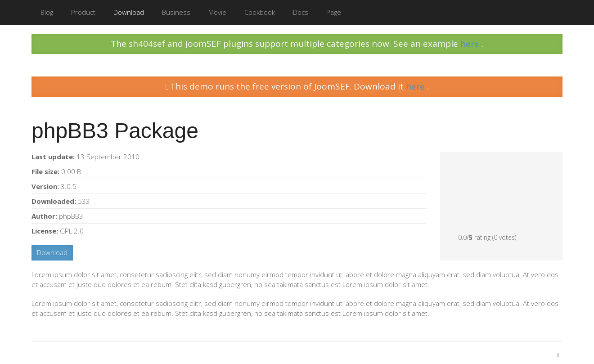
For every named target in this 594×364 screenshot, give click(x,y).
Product (83, 12)
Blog (47, 12)
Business (176, 12)
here (471, 44)
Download (129, 12)
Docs (301, 12)
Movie (217, 12)
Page (334, 12)
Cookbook (260, 12)
